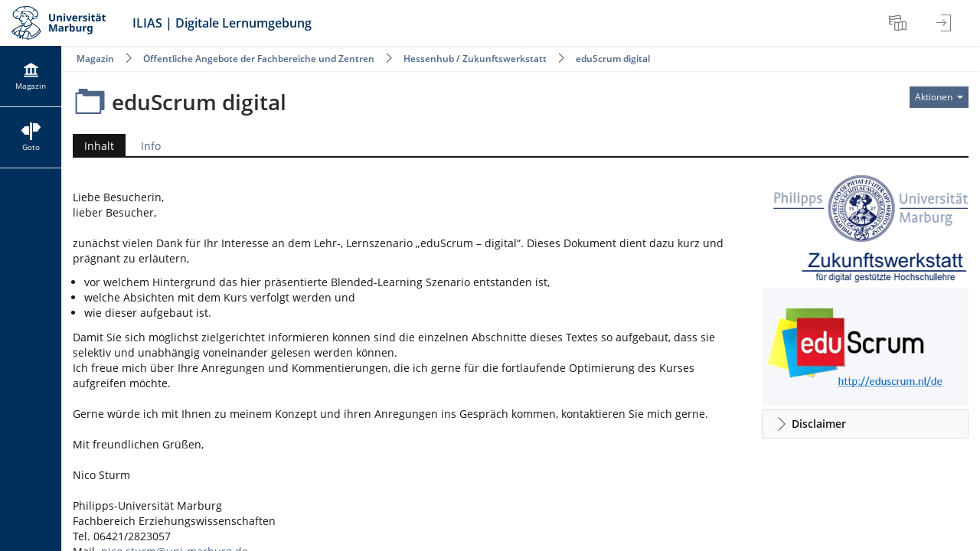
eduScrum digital (613, 59)
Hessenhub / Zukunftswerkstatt (475, 59)
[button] (865, 424)
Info (151, 146)
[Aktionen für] (939, 97)
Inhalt (93, 146)
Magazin (95, 59)
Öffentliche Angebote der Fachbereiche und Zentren (259, 59)
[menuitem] (900, 23)
